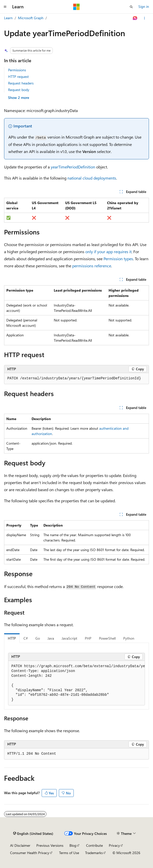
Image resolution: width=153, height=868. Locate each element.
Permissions (17, 70)
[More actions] (145, 18)
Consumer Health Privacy (30, 853)
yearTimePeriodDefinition (73, 167)
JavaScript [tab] (69, 638)
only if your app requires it (108, 252)
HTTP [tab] (12, 638)
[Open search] (131, 7)
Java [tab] (51, 638)
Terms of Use (69, 853)
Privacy (114, 845)
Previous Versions (50, 845)
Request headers (21, 83)
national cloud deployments (92, 178)
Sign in (144, 6)
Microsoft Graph (31, 18)
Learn (8, 18)
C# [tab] (26, 638)
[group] (76, 683)
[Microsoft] (76, 7)
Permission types (118, 259)
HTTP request (18, 77)
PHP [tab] (88, 638)
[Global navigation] (5, 7)
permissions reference (92, 266)
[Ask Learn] (135, 18)
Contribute (94, 845)
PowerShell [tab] (107, 638)
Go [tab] (38, 638)
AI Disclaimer (20, 845)
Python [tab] (129, 638)
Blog (73, 845)
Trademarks (94, 853)
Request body (19, 90)
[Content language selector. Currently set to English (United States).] (33, 834)
